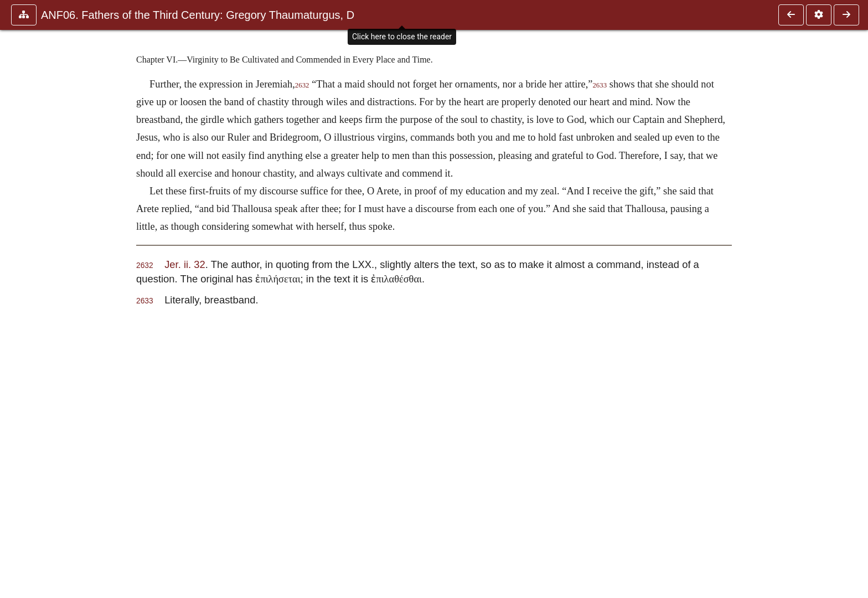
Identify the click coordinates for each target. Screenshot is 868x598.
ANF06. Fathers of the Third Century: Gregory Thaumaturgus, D (198, 15)
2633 (600, 85)
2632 (302, 85)
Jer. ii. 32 (185, 264)
